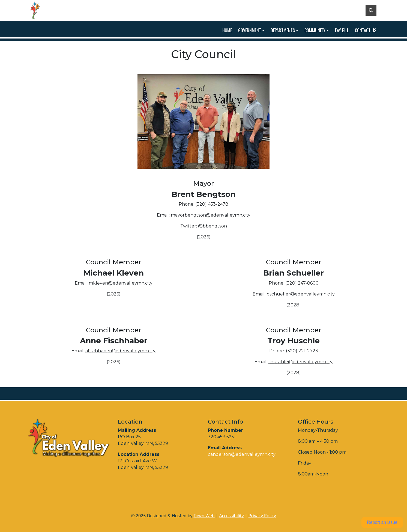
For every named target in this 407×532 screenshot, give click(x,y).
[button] (252, 30)
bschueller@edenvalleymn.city (301, 294)
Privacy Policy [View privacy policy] (262, 516)
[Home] (42, 10)
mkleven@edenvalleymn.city (121, 283)
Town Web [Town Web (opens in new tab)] (204, 516)
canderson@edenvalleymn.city (242, 454)
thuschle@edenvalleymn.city (300, 362)
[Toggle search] (371, 10)
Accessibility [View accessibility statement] (232, 516)
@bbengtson (213, 226)
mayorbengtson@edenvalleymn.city (211, 215)
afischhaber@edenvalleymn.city (120, 351)
